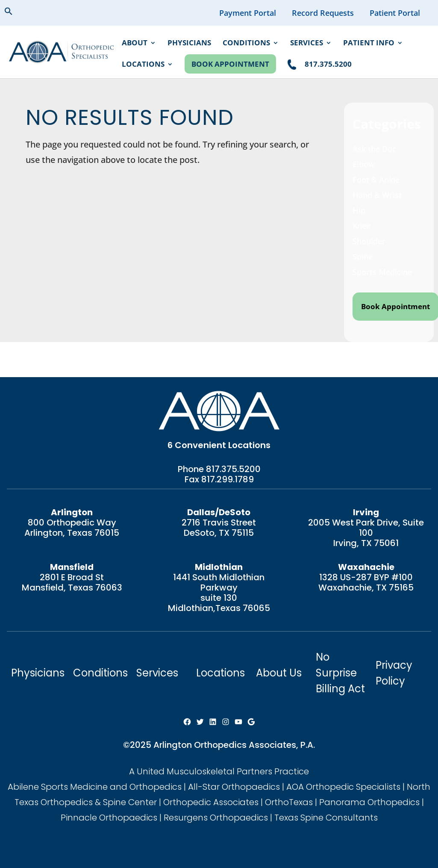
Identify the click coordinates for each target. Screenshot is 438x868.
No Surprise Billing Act (340, 673)
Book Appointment (230, 64)
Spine (363, 257)
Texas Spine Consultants (326, 818)
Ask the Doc (374, 149)
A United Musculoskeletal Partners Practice (219, 771)
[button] (15, 12)
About (135, 44)
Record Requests (323, 13)
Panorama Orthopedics (369, 802)
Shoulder (369, 241)
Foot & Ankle (376, 180)
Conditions (246, 44)
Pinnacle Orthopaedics (109, 818)
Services (307, 44)
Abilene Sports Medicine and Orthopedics (95, 787)
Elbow (364, 164)
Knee (362, 226)
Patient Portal (395, 13)
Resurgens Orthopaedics (216, 818)
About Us (279, 673)
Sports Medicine (382, 272)
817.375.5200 (233, 469)
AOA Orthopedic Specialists (343, 787)
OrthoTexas (289, 802)
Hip (359, 210)
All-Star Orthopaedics (234, 787)
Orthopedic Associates (211, 802)
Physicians (189, 44)
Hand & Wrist (377, 195)
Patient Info (369, 44)
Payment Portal (248, 13)
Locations (143, 65)
